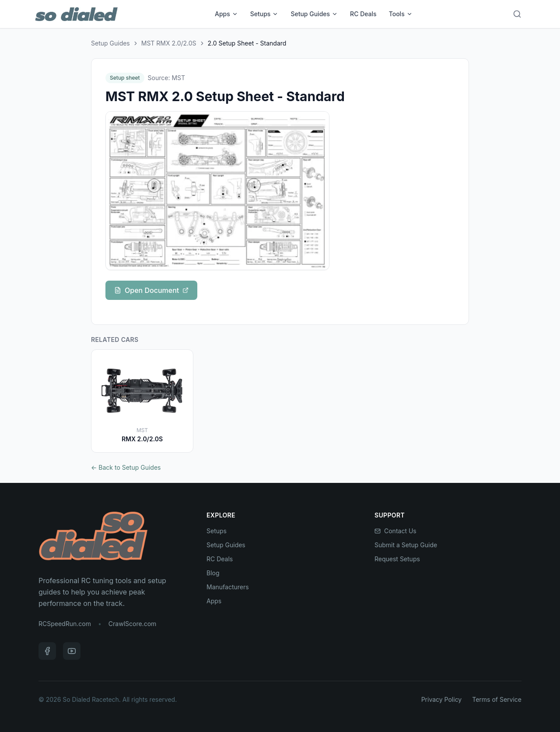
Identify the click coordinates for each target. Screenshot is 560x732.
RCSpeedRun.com (65, 624)
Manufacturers (228, 587)
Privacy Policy (442, 699)
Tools (401, 14)
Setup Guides (314, 14)
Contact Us (395, 531)
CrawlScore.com (132, 624)
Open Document (151, 290)
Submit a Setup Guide (406, 545)
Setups (264, 14)
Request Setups (397, 559)
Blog (213, 573)
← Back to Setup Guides (126, 467)
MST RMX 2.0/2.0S (169, 43)
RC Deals (363, 14)
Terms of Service (497, 699)
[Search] (517, 14)
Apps (226, 14)
